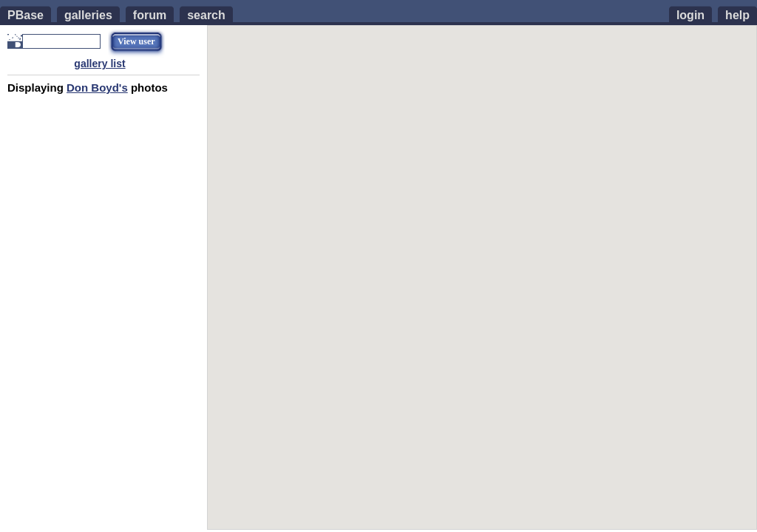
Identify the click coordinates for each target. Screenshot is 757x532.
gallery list (99, 64)
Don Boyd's (97, 88)
